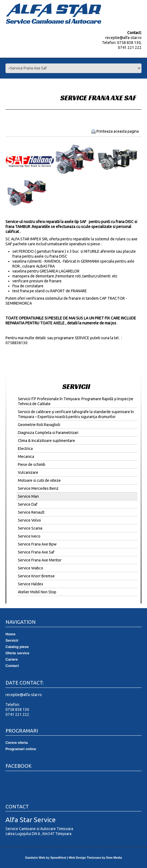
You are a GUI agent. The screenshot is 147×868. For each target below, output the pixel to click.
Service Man (28, 496)
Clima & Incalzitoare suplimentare (46, 441)
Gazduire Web (35, 858)
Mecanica (26, 457)
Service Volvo (29, 520)
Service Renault (31, 512)
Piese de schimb (32, 464)
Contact (12, 666)
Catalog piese (17, 647)
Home (10, 634)
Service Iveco (29, 536)
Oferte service (17, 653)
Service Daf (28, 504)
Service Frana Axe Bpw (37, 544)
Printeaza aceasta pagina (118, 131)
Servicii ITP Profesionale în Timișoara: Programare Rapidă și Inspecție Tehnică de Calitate (76, 401)
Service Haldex (30, 584)
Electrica (25, 449)
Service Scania (30, 528)
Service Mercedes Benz (38, 488)
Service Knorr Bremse (36, 576)
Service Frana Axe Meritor (40, 560)
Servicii (12, 640)
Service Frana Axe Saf (36, 552)
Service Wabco (30, 568)
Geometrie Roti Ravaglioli (39, 425)
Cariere (12, 659)
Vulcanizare (28, 472)
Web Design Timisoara (85, 858)
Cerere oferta (17, 743)
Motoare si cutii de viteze (39, 480)
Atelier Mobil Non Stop (37, 592)
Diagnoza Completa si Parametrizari (48, 433)
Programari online (21, 749)
